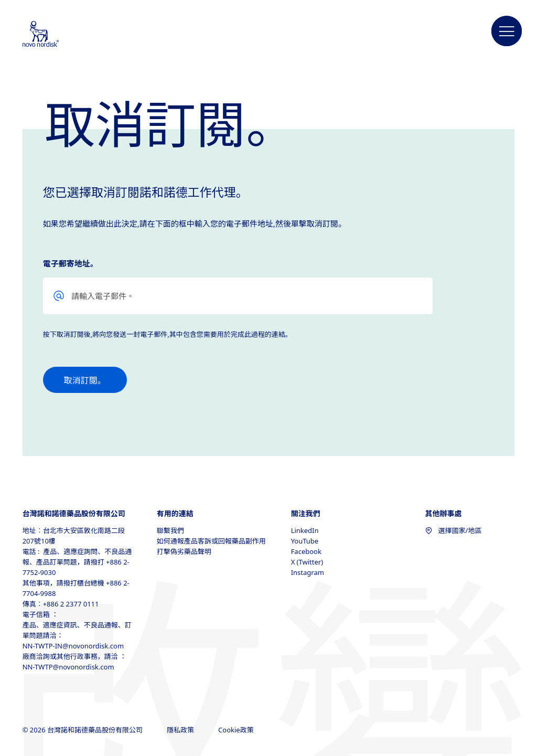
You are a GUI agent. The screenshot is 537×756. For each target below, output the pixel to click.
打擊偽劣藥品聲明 (184, 551)
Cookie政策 (237, 730)
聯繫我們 (170, 530)
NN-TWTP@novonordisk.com (68, 667)
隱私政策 (181, 730)
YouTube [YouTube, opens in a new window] (305, 541)
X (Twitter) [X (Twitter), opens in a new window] (307, 562)
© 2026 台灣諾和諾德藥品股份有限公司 (84, 730)
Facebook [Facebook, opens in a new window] (306, 551)
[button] (507, 31)
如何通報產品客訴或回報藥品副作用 (211, 541)
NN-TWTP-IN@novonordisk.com (73, 646)
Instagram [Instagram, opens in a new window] (308, 572)
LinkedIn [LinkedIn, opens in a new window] (305, 530)
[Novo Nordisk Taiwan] (55, 35)
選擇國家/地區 (454, 530)
